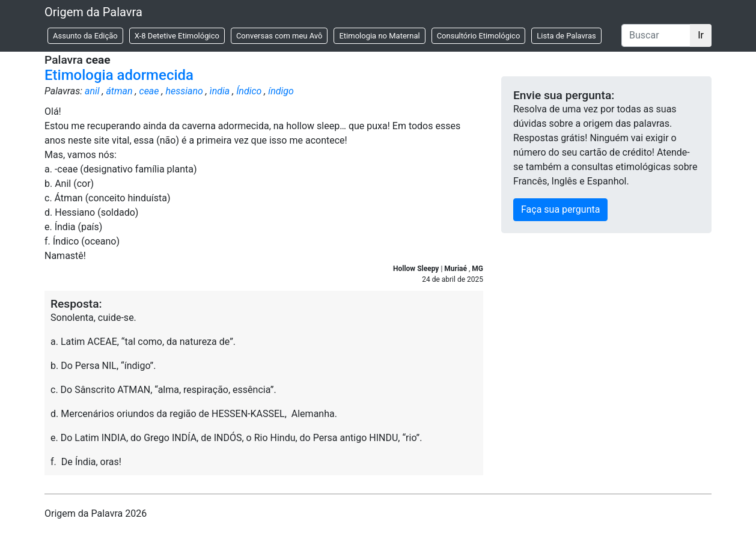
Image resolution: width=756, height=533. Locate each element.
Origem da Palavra (93, 12)
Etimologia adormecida (119, 75)
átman (119, 91)
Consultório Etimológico (479, 36)
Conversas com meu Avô (279, 36)
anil (92, 91)
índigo (281, 91)
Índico (249, 91)
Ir (701, 35)
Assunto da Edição (85, 36)
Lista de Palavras (566, 36)
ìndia (220, 91)
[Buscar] (656, 35)
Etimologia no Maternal (379, 36)
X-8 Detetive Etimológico (177, 36)
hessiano (184, 91)
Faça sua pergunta (560, 209)
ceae (149, 91)
